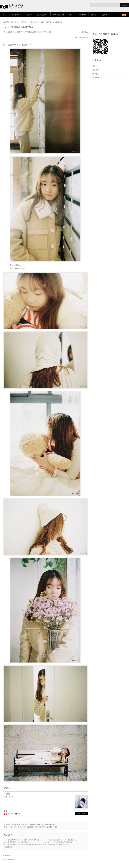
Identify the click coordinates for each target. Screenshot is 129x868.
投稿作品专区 (42, 15)
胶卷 (19, 45)
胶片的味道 (16, 15)
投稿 (20, 827)
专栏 (71, 15)
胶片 (36, 827)
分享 (15, 827)
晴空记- (20, 32)
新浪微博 (10, 814)
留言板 (94, 15)
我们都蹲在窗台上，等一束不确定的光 (61, 840)
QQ (18, 814)
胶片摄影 (42, 827)
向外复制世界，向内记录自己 (17, 842)
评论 (96, 74)
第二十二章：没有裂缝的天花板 (59, 842)
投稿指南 (82, 15)
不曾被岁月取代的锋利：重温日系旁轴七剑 (21, 840)
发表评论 (85, 32)
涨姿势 (29, 15)
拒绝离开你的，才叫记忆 (56, 845)
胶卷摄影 (30, 827)
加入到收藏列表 (82, 37)
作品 (11, 827)
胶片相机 (50, 827)
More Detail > (81, 814)
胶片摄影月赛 (59, 15)
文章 (96, 70)
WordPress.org (98, 77)
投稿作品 (34, 22)
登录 (6, 860)
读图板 (105, 15)
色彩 (56, 827)
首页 (4, 15)
